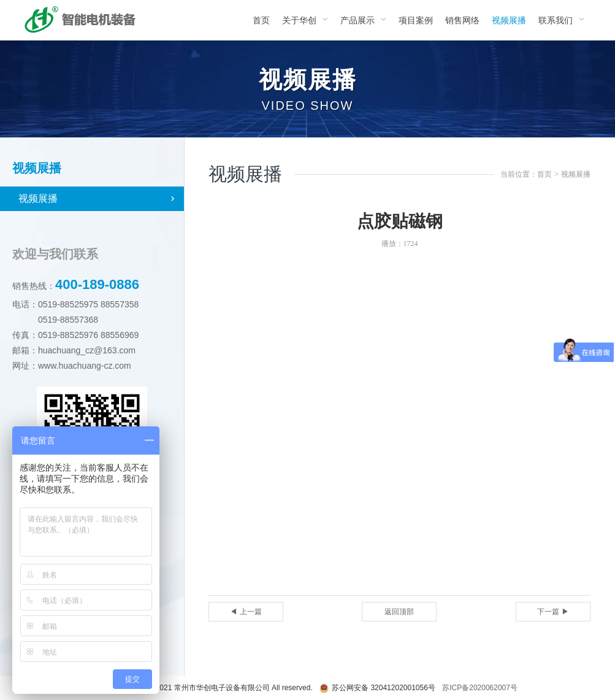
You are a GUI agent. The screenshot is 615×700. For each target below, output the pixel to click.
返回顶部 (399, 612)
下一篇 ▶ (553, 612)
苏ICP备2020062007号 (480, 688)
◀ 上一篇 (246, 612)
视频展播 (38, 198)
